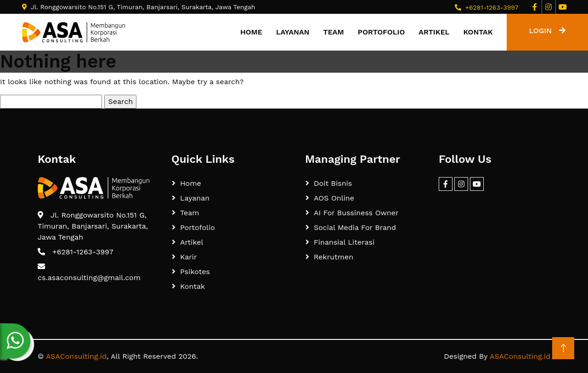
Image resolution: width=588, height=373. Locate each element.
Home (251, 32)
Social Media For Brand (355, 227)
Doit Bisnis (333, 183)
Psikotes (195, 272)
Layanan (293, 32)
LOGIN (547, 31)
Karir (189, 257)
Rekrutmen (334, 257)
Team (334, 32)
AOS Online (334, 198)
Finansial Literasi (344, 242)
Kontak (478, 32)
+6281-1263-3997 (492, 7)
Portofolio (381, 32)
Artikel (434, 32)
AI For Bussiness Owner (356, 213)
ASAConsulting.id (76, 356)
